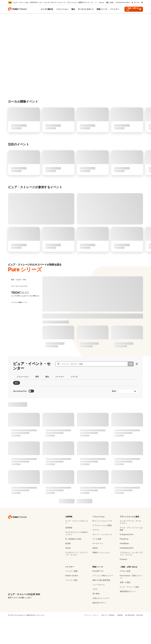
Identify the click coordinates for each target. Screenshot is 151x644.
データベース (98, 569)
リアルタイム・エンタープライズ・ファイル (131, 579)
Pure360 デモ (98, 597)
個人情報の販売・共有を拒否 (134, 641)
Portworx (124, 585)
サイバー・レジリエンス (102, 560)
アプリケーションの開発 (102, 551)
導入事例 (96, 619)
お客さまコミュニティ (101, 624)
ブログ (95, 615)
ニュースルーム (99, 610)
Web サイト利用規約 (108, 641)
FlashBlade (124, 569)
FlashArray (124, 564)
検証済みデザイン (99, 628)
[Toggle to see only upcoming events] (31, 417)
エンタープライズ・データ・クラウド (131, 548)
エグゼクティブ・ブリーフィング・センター (77, 579)
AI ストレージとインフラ (102, 546)
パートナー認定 (71, 606)
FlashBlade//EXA (127, 574)
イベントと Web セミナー (103, 601)
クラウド (96, 555)
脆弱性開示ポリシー (128, 617)
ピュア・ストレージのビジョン (77, 548)
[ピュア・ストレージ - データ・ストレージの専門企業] (18, 543)
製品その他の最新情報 (101, 606)
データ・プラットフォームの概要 (131, 554)
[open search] (142, 3)
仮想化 (95, 574)
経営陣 (68, 569)
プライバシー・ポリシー (91, 641)
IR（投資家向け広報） (74, 564)
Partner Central (71, 601)
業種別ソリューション (101, 578)
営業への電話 (125, 608)
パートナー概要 (71, 597)
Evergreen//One (127, 560)
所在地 (68, 574)
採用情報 (69, 553)
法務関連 (120, 641)
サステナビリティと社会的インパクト (77, 559)
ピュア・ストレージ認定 (129, 612)
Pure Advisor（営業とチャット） (131, 602)
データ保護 (97, 564)
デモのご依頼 (125, 597)
